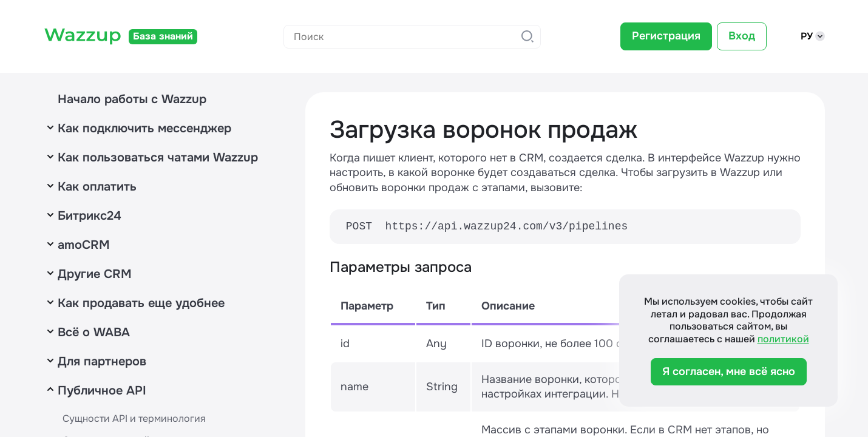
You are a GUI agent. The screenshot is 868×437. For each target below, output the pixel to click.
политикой (783, 339)
